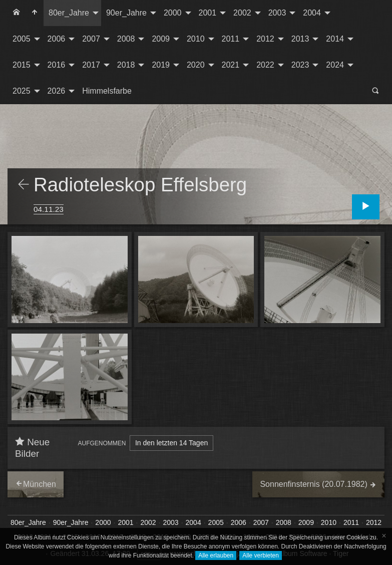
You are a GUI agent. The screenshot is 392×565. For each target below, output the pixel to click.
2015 (22, 65)
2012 (265, 39)
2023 (300, 65)
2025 (22, 91)
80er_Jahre (69, 13)
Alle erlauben (216, 555)
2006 (57, 39)
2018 (126, 65)
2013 (300, 39)
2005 (22, 39)
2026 (57, 91)
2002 (242, 13)
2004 (312, 13)
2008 (126, 39)
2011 (231, 39)
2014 (335, 39)
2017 (91, 65)
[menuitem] (17, 13)
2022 (265, 65)
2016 (57, 65)
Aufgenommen (102, 443)
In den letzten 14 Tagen (171, 443)
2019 (161, 65)
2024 (335, 65)
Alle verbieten (261, 555)
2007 (91, 39)
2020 (196, 65)
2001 (208, 13)
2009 (161, 39)
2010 (196, 39)
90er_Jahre (126, 13)
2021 (231, 65)
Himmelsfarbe (107, 91)
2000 (173, 13)
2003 (277, 13)
